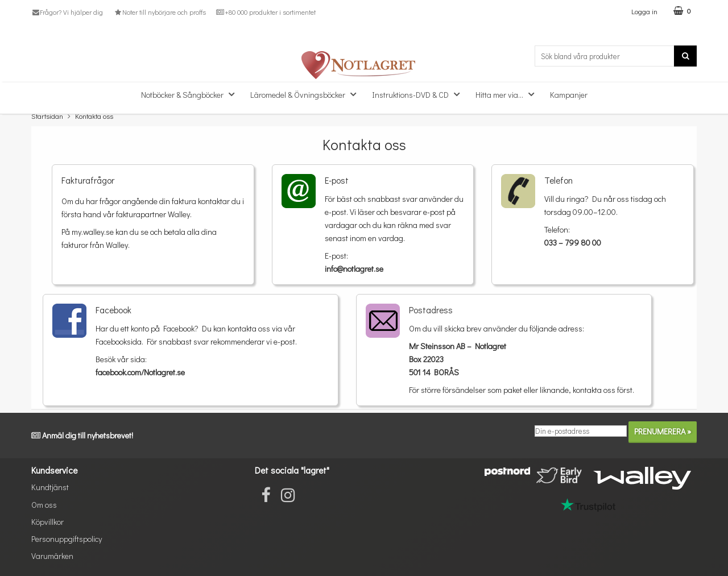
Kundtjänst (50, 487)
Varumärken (52, 556)
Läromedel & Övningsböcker (307, 94)
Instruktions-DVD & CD (419, 94)
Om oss (44, 505)
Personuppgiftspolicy (67, 539)
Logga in (644, 11)
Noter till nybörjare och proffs (159, 12)
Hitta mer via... (508, 94)
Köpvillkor (47, 522)
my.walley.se (93, 232)
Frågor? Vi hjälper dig (67, 12)
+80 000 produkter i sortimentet (266, 12)
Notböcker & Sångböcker (191, 94)
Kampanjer (569, 95)
